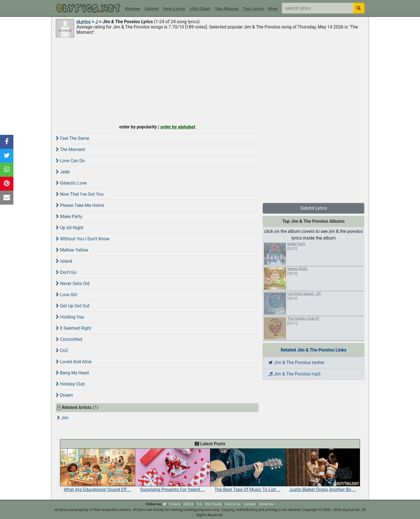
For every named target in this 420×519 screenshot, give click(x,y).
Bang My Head (72, 373)
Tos (199, 504)
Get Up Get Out (73, 306)
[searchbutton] (359, 8)
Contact (249, 504)
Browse (132, 9)
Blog (273, 9)
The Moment (70, 150)
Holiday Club (70, 384)
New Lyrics (174, 9)
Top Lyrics (253, 9)
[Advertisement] (210, 80)
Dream (64, 395)
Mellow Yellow (72, 250)
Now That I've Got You (80, 194)
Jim (63, 418)
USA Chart (200, 9)
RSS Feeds (214, 504)
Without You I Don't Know (83, 239)
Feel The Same (73, 138)
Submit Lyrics (313, 208)
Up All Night (70, 228)
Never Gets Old (73, 284)
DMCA (188, 504)
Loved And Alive (74, 362)
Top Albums (227, 9)
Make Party (69, 217)
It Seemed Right (73, 328)
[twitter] (165, 504)
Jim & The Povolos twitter (297, 363)
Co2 (62, 351)
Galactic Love (71, 183)
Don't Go (66, 272)
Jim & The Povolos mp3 (295, 374)
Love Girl (67, 295)
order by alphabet (178, 127)
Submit (152, 9)
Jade (63, 172)
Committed (69, 339)
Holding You (70, 317)
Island (64, 261)
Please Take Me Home (80, 205)
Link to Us (233, 504)
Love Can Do (70, 161)
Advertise (266, 504)
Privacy (175, 504)
